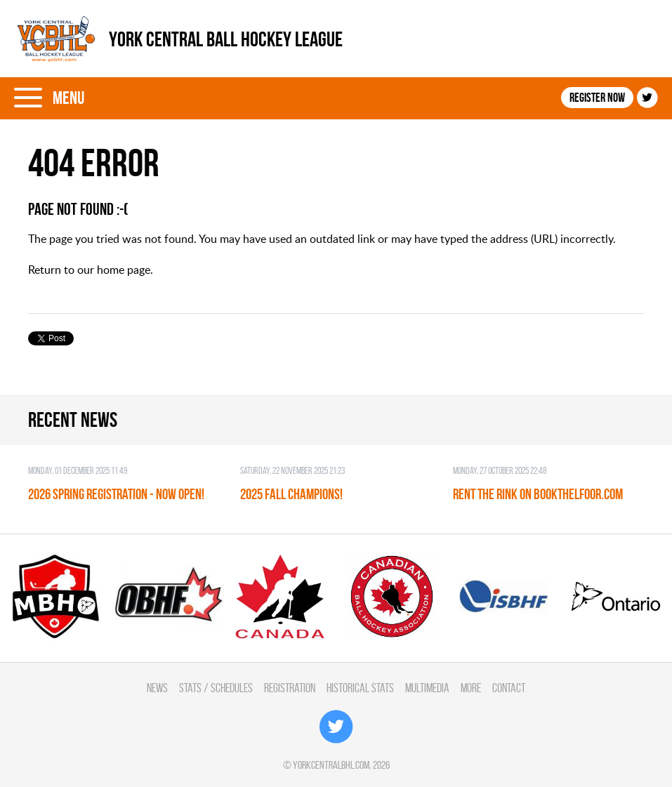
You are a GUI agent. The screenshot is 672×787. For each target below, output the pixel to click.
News (157, 688)
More (471, 688)
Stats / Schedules (216, 688)
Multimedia (427, 688)
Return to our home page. (91, 270)
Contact (509, 688)
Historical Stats (360, 688)
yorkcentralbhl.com (331, 765)
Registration (290, 688)
